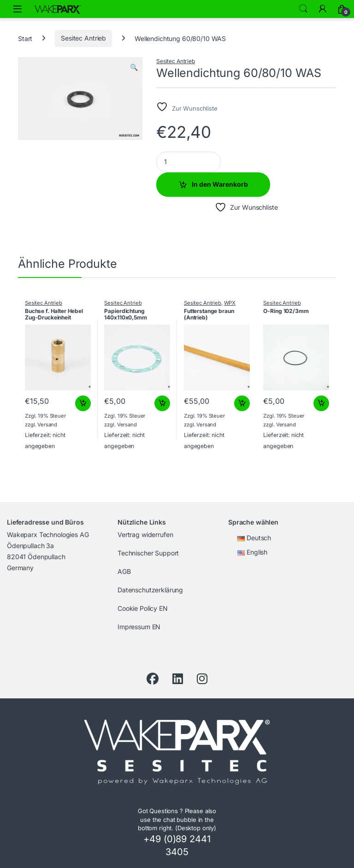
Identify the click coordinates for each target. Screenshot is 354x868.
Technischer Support (148, 553)
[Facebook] (153, 679)
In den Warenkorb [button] (83, 403)
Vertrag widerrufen (145, 534)
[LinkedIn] (178, 679)
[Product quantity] (189, 162)
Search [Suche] (303, 9)
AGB (124, 571)
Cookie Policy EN (143, 608)
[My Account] (323, 9)
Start (25, 38)
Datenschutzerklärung (150, 590)
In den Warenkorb (220, 184)
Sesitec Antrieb (83, 38)
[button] (134, 67)
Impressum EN (139, 627)
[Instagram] (202, 679)
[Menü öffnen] (18, 9)
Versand (47, 425)
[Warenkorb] (342, 9)
